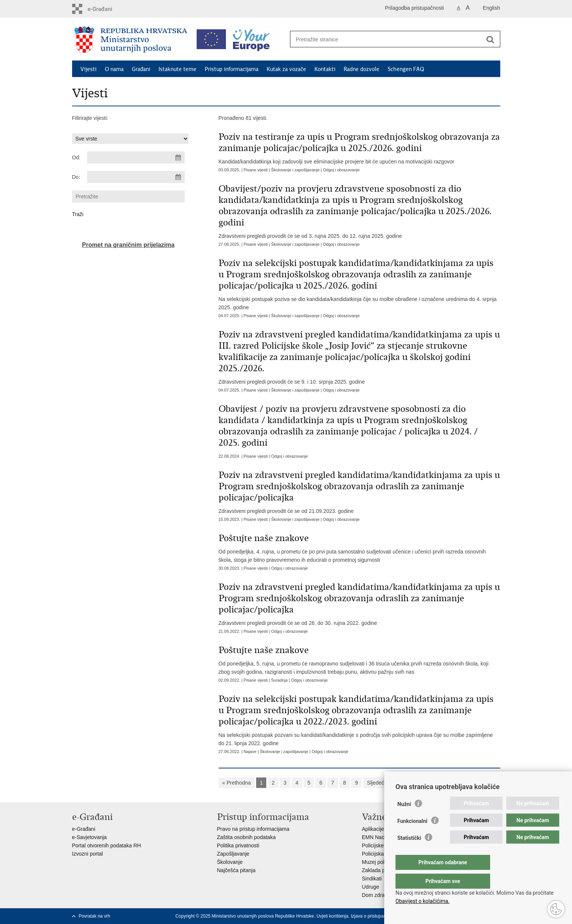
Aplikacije (373, 829)
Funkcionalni (412, 836)
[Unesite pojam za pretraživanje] (387, 39)
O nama (114, 69)
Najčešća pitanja (236, 870)
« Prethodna (237, 783)
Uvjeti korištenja (333, 916)
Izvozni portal (88, 854)
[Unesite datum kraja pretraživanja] (136, 177)
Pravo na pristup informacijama (253, 829)
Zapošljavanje (233, 854)
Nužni (404, 819)
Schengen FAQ (406, 69)
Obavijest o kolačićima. (423, 901)
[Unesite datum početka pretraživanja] (136, 157)
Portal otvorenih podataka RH (107, 845)
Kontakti (325, 69)
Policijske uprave (382, 845)
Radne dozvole (361, 69)
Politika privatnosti (238, 845)
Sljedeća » (379, 783)
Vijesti (88, 69)
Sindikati (372, 879)
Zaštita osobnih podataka (246, 837)
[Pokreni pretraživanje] (491, 39)
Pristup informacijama (232, 69)
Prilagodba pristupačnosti (414, 8)
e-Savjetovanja (90, 837)
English (492, 8)
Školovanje (230, 862)
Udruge (371, 887)
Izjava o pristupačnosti (373, 916)
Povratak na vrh (95, 916)
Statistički (409, 853)
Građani (141, 69)
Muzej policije (378, 862)
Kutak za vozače (286, 69)
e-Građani (84, 829)
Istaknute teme (177, 69)
